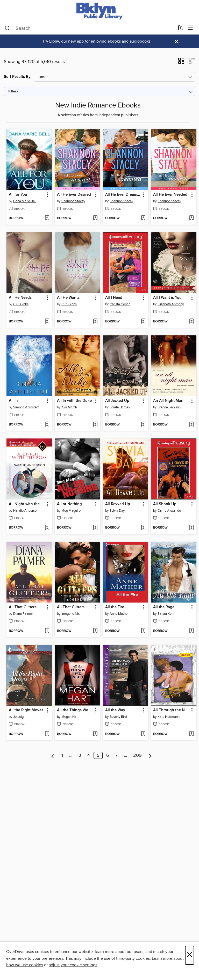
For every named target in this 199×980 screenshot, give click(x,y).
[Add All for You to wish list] (47, 218)
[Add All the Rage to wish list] (191, 631)
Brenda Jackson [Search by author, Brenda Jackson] (169, 407)
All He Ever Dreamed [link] (123, 195)
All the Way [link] (115, 710)
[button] (181, 63)
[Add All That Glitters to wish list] (47, 631)
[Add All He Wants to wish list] (95, 322)
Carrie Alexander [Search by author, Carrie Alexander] (170, 511)
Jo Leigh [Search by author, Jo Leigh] (19, 717)
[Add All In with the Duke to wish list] (95, 425)
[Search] (7, 28)
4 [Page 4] (89, 755)
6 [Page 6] (108, 755)
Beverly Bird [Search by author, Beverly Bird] (118, 717)
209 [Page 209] (137, 755)
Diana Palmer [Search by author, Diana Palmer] (23, 614)
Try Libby (51, 41)
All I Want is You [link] (167, 298)
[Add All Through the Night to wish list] (191, 734)
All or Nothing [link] (69, 504)
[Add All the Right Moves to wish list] (47, 734)
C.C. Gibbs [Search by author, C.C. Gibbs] (21, 304)
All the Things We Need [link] (75, 710)
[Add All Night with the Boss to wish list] (47, 528)
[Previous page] (53, 755)
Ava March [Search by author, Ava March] (69, 407)
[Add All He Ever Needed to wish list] (191, 218)
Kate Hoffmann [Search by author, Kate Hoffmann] (169, 717)
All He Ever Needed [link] (170, 195)
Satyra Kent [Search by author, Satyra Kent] (166, 614)
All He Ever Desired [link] (74, 195)
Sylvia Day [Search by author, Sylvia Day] (117, 511)
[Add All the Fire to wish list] (143, 631)
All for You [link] (18, 195)
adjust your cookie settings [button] (73, 965)
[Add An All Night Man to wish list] (191, 425)
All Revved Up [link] (118, 504)
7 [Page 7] (116, 755)
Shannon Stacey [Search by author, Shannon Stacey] (73, 201)
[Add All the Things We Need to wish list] (95, 734)
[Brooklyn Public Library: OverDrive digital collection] (99, 11)
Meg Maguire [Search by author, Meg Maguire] (71, 511)
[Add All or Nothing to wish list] (95, 528)
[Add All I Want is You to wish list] (191, 322)
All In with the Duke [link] (74, 401)
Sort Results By (17, 77)
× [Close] (190, 955)
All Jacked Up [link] (117, 401)
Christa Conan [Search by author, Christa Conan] (120, 304)
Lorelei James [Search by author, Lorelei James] (120, 407)
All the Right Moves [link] (26, 710)
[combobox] (89, 28)
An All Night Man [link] (168, 401)
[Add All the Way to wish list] (143, 734)
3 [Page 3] (80, 755)
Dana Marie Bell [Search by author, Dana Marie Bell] (25, 201)
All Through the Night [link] (171, 710)
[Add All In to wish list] (47, 425)
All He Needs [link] (20, 298)
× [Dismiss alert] (177, 42)
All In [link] (13, 401)
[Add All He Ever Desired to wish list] (95, 218)
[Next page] (150, 755)
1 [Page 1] (62, 755)
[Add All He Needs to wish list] (47, 322)
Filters (13, 92)
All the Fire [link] (115, 607)
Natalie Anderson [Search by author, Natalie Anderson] (26, 511)
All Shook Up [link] (165, 504)
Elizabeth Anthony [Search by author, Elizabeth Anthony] (171, 304)
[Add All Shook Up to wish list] (191, 528)
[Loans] (180, 29)
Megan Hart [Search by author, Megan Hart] (70, 717)
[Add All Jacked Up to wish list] (143, 425)
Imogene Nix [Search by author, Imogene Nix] (70, 614)
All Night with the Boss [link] (27, 504)
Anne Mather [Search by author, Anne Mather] (119, 614)
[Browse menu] (190, 28)
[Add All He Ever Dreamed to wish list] (143, 218)
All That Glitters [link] (23, 607)
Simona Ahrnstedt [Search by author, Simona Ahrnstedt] (26, 407)
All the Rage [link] (164, 607)
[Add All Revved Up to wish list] (143, 528)
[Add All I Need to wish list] (143, 322)
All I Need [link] (114, 298)
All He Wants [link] (68, 298)
